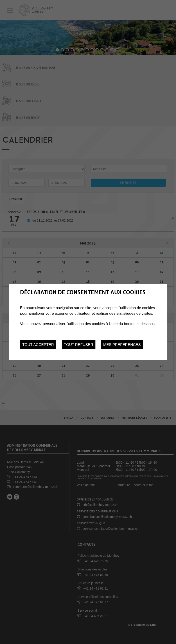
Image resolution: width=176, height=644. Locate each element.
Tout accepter (38, 345)
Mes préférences (122, 345)
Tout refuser (79, 345)
